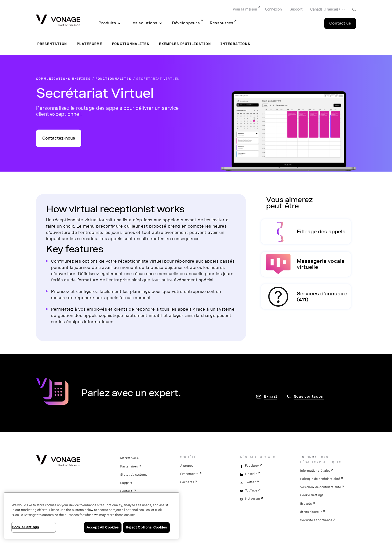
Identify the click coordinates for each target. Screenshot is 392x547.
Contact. (127, 491)
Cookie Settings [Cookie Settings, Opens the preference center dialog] (25, 527)
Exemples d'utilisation (185, 44)
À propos (187, 466)
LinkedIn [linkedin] (251, 474)
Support (126, 483)
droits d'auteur (311, 512)
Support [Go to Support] (296, 9)
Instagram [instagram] (252, 499)
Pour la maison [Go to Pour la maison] (245, 9)
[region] (91, 516)
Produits (107, 23)
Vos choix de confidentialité (321, 487)
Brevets (306, 504)
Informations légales (315, 471)
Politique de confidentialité (320, 479)
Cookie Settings (312, 495)
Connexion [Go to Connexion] (273, 9)
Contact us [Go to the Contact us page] (340, 23)
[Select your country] (326, 10)
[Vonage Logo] (58, 21)
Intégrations (235, 44)
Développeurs (186, 23)
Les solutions (144, 23)
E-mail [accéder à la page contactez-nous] (271, 396)
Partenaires (129, 466)
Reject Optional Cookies (146, 527)
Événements (189, 474)
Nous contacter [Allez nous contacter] (309, 396)
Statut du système (134, 475)
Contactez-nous (59, 138)
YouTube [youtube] (251, 490)
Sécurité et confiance (316, 520)
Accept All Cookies (103, 527)
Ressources (222, 23)
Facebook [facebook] (252, 466)
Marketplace (129, 458)
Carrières (187, 482)
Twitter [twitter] (250, 482)
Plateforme (89, 44)
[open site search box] (354, 9)
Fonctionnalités (131, 44)
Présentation (52, 44)
